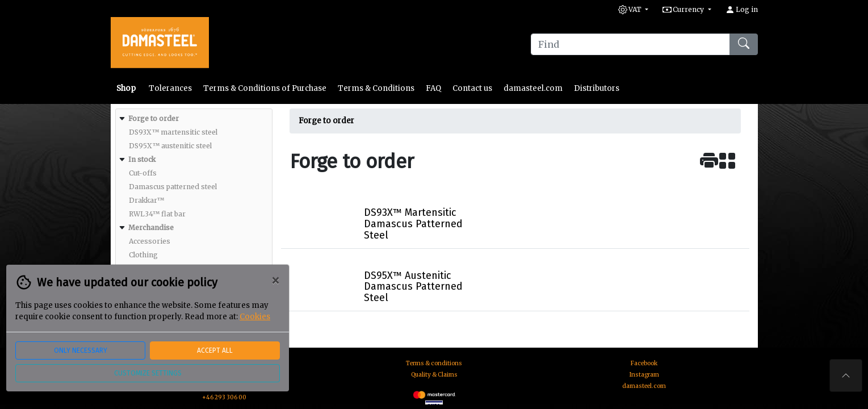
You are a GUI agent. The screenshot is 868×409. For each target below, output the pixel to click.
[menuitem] (192, 132)
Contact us (472, 88)
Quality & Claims (434, 375)
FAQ (433, 88)
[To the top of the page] (846, 375)
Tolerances (170, 88)
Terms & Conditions (376, 88)
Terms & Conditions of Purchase (265, 88)
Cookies (255, 317)
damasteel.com (533, 88)
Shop (127, 88)
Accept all (215, 350)
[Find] (630, 44)
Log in (742, 9)
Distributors (597, 88)
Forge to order (326, 121)
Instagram (644, 375)
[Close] (275, 281)
